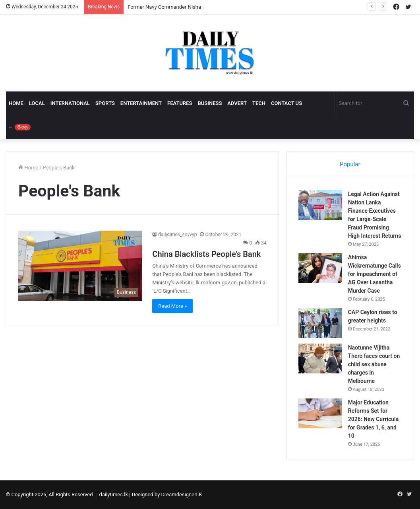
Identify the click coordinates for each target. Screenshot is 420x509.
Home (28, 168)
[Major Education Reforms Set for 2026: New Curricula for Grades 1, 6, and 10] (320, 413)
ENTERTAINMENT (141, 103)
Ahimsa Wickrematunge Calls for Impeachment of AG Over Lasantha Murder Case (375, 274)
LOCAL (37, 103)
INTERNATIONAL (70, 103)
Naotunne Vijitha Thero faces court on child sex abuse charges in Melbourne (374, 364)
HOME (16, 103)
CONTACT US (286, 103)
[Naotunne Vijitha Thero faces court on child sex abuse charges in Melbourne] (320, 358)
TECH (259, 103)
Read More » (172, 306)
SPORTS (105, 103)
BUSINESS (210, 103)
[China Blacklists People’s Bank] (80, 266)
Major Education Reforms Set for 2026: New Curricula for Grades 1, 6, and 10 (374, 419)
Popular (350, 164)
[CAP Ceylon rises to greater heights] (320, 323)
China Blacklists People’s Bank (206, 254)
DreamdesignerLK (182, 494)
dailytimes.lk (114, 494)
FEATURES (180, 103)
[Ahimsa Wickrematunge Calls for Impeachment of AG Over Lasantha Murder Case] (320, 268)
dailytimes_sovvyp (177, 235)
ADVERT (237, 103)
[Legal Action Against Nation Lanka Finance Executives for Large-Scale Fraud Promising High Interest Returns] (320, 205)
